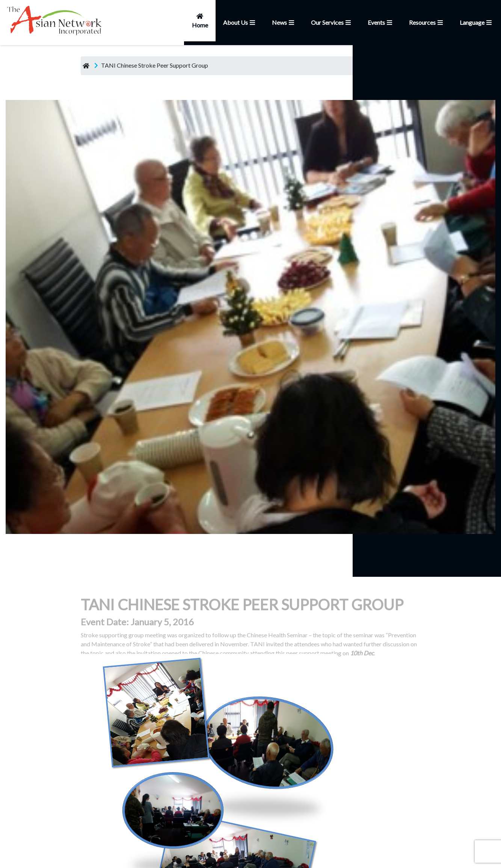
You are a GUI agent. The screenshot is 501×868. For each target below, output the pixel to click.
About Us (240, 22)
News (284, 22)
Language (477, 22)
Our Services (332, 22)
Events (381, 22)
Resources (427, 22)
